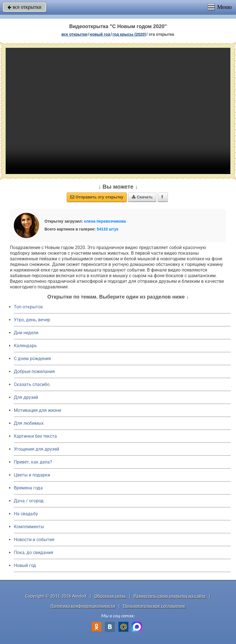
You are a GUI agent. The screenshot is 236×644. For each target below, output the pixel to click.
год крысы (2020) (129, 34)
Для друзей (26, 397)
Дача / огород (29, 501)
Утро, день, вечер (32, 320)
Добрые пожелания (34, 371)
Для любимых (29, 423)
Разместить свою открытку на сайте (170, 596)
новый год (100, 34)
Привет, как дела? (33, 462)
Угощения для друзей (36, 449)
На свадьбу (26, 514)
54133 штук (108, 229)
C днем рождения (32, 359)
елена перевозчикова (105, 221)
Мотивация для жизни (37, 410)
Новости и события (34, 540)
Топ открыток (28, 307)
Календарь (25, 346)
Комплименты (29, 527)
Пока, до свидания (34, 553)
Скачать (142, 197)
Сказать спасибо (32, 384)
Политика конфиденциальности (83, 606)
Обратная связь (110, 596)
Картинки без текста (35, 436)
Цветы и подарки (32, 475)
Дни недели (26, 333)
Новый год (25, 565)
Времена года (28, 488)
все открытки (25, 7)
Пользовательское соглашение (154, 606)
